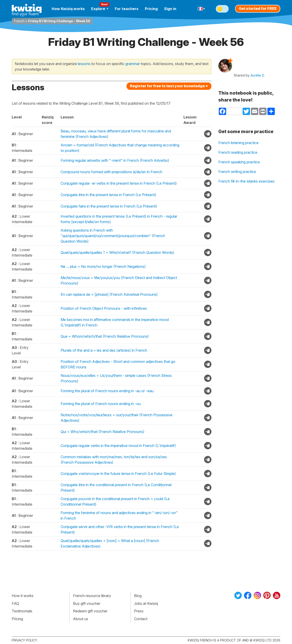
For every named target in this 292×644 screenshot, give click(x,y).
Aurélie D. (258, 75)
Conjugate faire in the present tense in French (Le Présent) (109, 206)
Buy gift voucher (87, 603)
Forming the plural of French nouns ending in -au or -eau (107, 391)
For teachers (127, 9)
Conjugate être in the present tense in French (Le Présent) (108, 195)
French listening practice (238, 143)
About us (81, 619)
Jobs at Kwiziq (146, 603)
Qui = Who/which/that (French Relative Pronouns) (102, 432)
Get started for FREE (258, 8)
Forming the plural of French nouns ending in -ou (101, 404)
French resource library (92, 596)
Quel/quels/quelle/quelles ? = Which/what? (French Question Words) (117, 252)
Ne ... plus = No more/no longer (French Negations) (103, 266)
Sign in (170, 9)
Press (139, 611)
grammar (133, 64)
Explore (100, 9)
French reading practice (238, 152)
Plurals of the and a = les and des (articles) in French (104, 350)
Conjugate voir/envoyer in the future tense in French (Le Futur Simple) (118, 474)
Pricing (151, 9)
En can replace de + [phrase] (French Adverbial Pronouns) (109, 294)
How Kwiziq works (68, 9)
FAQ (15, 603)
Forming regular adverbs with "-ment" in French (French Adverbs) (115, 160)
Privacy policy (24, 640)
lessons (84, 64)
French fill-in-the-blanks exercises (246, 181)
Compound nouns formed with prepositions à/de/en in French (111, 172)
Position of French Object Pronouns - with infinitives (104, 308)
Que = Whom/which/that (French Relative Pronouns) (105, 336)
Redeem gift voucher (90, 611)
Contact (141, 619)
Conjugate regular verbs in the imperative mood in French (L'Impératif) (118, 446)
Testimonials (22, 611)
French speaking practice (239, 162)
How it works (23, 596)
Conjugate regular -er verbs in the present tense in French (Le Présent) (119, 183)
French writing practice (237, 172)
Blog (138, 596)
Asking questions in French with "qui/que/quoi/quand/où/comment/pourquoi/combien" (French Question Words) (113, 236)
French (19, 21)
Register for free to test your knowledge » (169, 86)
